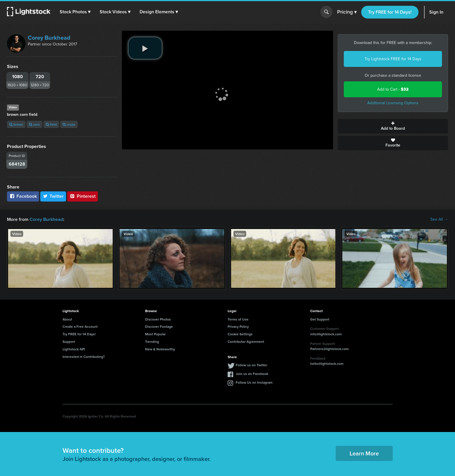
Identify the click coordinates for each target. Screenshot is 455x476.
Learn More (364, 453)
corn (34, 124)
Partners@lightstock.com (329, 349)
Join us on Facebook (252, 374)
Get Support (320, 319)
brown (16, 124)
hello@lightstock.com (327, 364)
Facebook (23, 196)
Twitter (53, 196)
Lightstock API (74, 349)
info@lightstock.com (326, 334)
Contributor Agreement (246, 342)
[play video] (145, 48)
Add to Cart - (393, 89)
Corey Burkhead (49, 38)
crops (69, 124)
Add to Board (393, 126)
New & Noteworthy (160, 349)
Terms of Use (238, 319)
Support (69, 342)
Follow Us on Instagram (254, 382)
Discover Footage (159, 326)
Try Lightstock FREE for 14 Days (393, 59)
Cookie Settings (240, 334)
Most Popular (155, 334)
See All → (439, 219)
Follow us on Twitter (252, 365)
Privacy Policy (238, 326)
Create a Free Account (80, 326)
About (67, 319)
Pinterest (83, 196)
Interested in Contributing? (84, 357)
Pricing (347, 12)
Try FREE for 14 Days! (390, 12)
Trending (152, 342)
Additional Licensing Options (393, 103)
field (51, 124)
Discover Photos (158, 319)
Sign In (436, 12)
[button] (75, 12)
